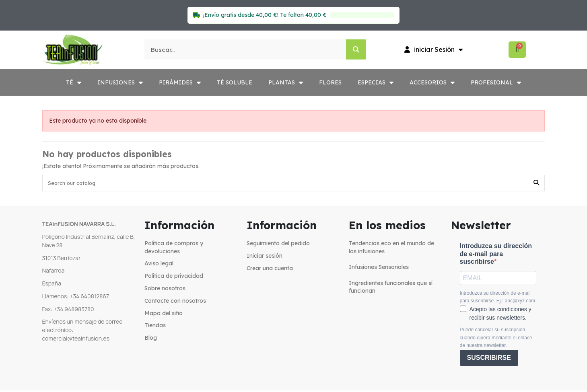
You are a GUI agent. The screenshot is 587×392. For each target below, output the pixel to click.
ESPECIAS (376, 82)
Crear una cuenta (270, 270)
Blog (151, 340)
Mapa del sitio (164, 315)
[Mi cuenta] (434, 49)
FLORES (330, 82)
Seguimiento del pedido (278, 245)
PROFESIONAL (496, 82)
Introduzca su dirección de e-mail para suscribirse (496, 256)
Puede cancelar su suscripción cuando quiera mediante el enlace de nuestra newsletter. (496, 340)
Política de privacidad (174, 278)
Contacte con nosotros (175, 302)
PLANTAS (286, 82)
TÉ (74, 82)
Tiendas (155, 327)
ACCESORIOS (432, 82)
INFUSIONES (120, 82)
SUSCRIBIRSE (489, 360)
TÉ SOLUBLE (235, 82)
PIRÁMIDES (180, 82)
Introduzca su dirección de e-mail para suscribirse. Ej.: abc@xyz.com (498, 299)
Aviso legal (159, 265)
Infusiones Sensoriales (379, 269)
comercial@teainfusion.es (76, 340)
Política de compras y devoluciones (174, 249)
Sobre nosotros (165, 290)
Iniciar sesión (265, 257)
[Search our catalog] (536, 184)
